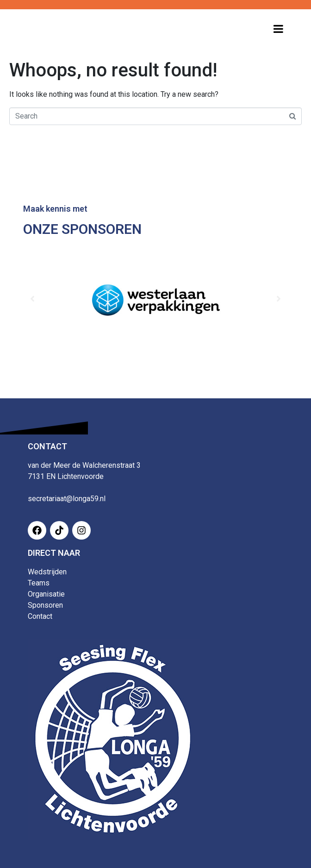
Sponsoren (45, 605)
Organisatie (46, 594)
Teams (39, 583)
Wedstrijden (47, 572)
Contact (40, 616)
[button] (32, 299)
